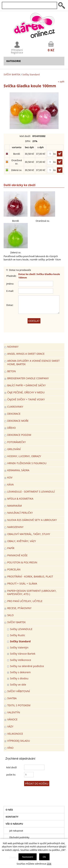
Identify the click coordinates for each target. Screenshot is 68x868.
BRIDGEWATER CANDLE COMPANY (28, 378)
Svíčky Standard (31, 74)
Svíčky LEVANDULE (21, 629)
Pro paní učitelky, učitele (25, 601)
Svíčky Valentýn (19, 647)
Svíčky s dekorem (20, 672)
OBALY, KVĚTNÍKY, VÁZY (22, 541)
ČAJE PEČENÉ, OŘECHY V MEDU (26, 392)
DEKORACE (14, 414)
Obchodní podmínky (19, 837)
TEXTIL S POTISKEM (19, 705)
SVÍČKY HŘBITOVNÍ (19, 691)
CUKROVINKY (15, 407)
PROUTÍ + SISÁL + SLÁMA (22, 584)
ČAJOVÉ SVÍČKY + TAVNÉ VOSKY (26, 399)
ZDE (49, 864)
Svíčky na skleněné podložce (27, 666)
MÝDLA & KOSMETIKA (20, 499)
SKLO (10, 615)
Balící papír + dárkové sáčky (26, 385)
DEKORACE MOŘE (18, 421)
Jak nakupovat (16, 831)
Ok (44, 857)
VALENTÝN (14, 712)
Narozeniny (15, 527)
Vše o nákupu (14, 824)
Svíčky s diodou (19, 678)
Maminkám (15, 506)
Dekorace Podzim (19, 435)
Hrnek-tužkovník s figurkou (27, 463)
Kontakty (12, 817)
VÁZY (10, 726)
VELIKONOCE (15, 734)
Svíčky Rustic (18, 635)
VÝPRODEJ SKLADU (19, 741)
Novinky (13, 347)
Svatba (12, 698)
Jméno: (10, 284)
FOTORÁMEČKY (17, 442)
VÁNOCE (12, 719)
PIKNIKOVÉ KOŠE (17, 555)
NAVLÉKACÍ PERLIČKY (20, 513)
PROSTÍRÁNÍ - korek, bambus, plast (30, 576)
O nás (9, 810)
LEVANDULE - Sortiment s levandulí (31, 492)
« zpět (61, 81)
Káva (10, 485)
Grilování (14, 449)
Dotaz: (10, 305)
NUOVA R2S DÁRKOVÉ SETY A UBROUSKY (32, 520)
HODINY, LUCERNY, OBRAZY (24, 456)
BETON (12, 371)
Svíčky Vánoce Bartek (23, 654)
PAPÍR (11, 548)
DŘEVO (12, 428)
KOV (10, 477)
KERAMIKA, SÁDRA (18, 470)
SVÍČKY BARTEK (12, 74)
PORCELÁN (14, 569)
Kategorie (14, 61)
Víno (10, 748)
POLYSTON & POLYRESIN (22, 562)
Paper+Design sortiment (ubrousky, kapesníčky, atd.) (32, 592)
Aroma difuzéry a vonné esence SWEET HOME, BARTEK (33, 362)
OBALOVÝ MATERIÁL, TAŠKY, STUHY (29, 534)
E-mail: (10, 291)
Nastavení (28, 857)
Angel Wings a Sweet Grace (26, 354)
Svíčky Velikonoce (20, 660)
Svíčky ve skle (18, 685)
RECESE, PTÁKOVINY (19, 608)
